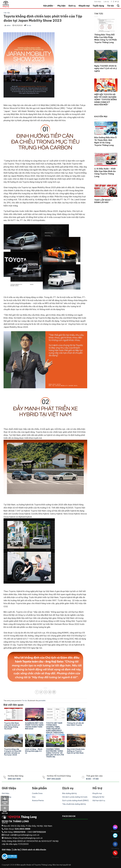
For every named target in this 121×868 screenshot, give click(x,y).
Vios (34, 797)
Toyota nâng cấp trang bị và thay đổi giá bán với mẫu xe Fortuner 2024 (13, 752)
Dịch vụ (72, 6)
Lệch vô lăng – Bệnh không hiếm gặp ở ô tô (34, 751)
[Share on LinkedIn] (54, 692)
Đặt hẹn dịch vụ (99, 801)
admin (8, 25)
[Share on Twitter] (41, 692)
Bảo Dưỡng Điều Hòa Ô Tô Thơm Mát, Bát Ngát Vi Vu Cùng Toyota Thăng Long (105, 141)
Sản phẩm (49, 6)
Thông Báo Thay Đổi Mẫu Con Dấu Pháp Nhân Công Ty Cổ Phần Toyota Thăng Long (106, 38)
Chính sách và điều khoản (34, 850)
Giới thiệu (98, 2)
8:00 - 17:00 (92, 779)
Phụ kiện (61, 6)
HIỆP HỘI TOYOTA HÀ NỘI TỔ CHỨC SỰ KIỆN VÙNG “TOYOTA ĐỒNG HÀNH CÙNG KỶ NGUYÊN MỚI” (106, 99)
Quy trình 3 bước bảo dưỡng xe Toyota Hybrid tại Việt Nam (76, 751)
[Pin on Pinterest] (50, 692)
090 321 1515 (14, 779)
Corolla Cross (37, 793)
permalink (42, 701)
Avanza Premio (38, 801)
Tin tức (110, 6)
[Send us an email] (118, 2)
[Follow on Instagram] (114, 2)
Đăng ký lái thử (98, 797)
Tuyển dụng (98, 6)
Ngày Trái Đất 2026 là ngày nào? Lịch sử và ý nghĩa (106, 68)
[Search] (118, 6)
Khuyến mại (84, 6)
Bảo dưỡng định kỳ (70, 793)
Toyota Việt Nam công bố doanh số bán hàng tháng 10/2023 (12, 726)
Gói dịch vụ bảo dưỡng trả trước (75, 797)
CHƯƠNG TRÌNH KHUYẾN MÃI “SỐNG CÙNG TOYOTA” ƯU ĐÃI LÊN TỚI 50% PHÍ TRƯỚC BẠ (55, 753)
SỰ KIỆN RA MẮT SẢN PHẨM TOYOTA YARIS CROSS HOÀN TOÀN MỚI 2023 (34, 726)
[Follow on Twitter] (116, 2)
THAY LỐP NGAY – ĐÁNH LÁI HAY (103, 201)
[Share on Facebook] (37, 692)
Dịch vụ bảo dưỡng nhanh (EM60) (75, 801)
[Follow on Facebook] (111, 2)
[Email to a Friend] (45, 692)
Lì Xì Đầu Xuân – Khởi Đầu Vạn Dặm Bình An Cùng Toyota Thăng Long (105, 172)
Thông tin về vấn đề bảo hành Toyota (75, 724)
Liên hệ (106, 2)
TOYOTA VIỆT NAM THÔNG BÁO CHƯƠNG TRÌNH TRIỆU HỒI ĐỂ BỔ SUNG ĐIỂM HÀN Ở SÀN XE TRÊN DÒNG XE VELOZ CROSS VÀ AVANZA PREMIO (55, 727)
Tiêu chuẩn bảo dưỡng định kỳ (74, 804)
